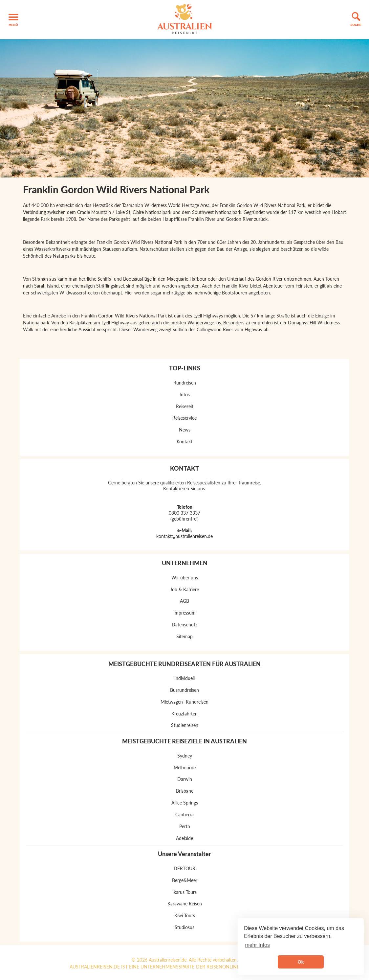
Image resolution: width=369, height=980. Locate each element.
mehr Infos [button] (257, 945)
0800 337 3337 (185, 513)
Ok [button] (301, 962)
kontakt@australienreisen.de (185, 536)
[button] (13, 20)
